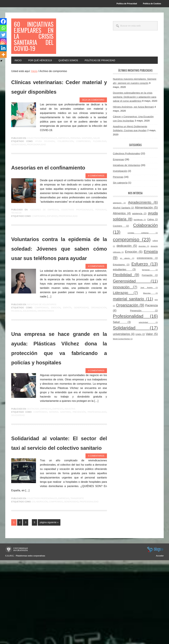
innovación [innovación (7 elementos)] (125, 304)
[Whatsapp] (4, 29)
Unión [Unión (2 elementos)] (140, 352)
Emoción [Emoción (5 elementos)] (134, 269)
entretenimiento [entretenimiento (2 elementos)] (147, 275)
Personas (101, 246)
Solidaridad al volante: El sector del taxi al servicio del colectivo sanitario (59, 521)
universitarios (46, 366)
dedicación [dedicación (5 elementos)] (127, 263)
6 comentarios (96, 212)
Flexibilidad (100, 168)
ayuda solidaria (45, 168)
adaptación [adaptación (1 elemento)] (119, 220)
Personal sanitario (81, 165)
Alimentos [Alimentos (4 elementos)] (122, 231)
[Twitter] (4, 36)
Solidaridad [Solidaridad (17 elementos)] (135, 345)
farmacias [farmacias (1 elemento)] (150, 287)
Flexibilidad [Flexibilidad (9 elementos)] (126, 292)
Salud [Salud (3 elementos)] (122, 339)
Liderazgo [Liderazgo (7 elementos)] (125, 310)
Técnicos (16, 249)
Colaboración (65, 168)
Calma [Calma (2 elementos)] (152, 237)
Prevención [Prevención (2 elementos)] (144, 328)
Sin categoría (120, 200)
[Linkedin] (4, 51)
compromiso (83, 168)
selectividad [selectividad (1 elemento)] (148, 339)
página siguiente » (49, 607)
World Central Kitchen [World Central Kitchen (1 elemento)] (123, 356)
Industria (70, 483)
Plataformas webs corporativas (30, 640)
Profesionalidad (36, 171)
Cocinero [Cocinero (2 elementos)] (121, 243)
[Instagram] (4, 44)
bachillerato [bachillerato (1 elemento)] (140, 237)
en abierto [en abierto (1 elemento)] (127, 276)
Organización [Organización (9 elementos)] (130, 322)
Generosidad (19, 171)
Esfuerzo (52, 252)
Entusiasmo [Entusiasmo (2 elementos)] (121, 282)
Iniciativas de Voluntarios (42, 360)
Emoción (56, 363)
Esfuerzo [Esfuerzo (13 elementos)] (145, 281)
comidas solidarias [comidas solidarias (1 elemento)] (143, 250)
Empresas (64, 165)
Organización (99, 363)
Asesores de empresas (44, 246)
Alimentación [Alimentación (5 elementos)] (146, 225)
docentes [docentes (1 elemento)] (144, 263)
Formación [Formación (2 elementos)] (150, 293)
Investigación (120, 188)
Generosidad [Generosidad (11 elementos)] (135, 298)
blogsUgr (155, 633)
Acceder (160, 640)
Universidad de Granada (17, 633)
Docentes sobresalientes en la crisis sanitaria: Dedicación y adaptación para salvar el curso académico (135, 114)
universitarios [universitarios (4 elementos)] (124, 351)
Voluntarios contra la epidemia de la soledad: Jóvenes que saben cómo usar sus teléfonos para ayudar (59, 294)
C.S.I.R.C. (10, 640)
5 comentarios (96, 540)
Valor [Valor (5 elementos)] (152, 351)
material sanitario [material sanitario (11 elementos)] (133, 316)
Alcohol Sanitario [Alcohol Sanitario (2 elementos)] (123, 225)
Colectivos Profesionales (42, 165)
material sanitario (60, 486)
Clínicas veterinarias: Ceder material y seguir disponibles (59, 108)
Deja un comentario (93, 127)
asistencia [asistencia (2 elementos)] (139, 231)
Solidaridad (29, 366)
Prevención (79, 486)
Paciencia (17, 366)
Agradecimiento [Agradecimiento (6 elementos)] (143, 220)
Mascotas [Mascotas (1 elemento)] (150, 310)
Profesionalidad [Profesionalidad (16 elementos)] (135, 334)
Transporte (77, 582)
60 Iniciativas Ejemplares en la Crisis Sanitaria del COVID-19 (34, 45)
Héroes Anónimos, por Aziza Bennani (133, 124)
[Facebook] (4, 22)
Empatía (67, 363)
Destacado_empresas (39, 483)
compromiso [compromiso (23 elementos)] (132, 257)
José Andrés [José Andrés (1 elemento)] (149, 305)
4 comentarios (96, 322)
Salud (97, 165)
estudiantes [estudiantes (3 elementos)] (124, 287)
